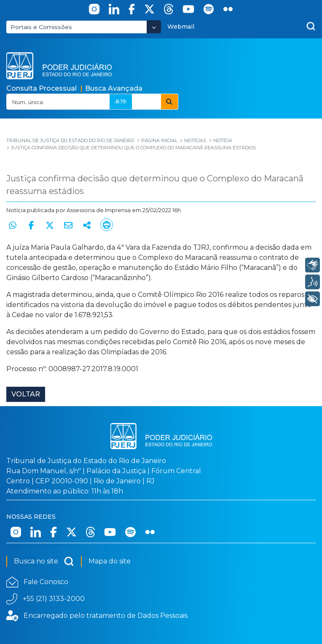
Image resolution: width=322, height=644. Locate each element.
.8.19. (121, 101)
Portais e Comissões (41, 27)
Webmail (181, 27)
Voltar (26, 394)
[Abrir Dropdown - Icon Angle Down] (154, 27)
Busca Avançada (114, 88)
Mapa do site (110, 561)
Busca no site (44, 561)
